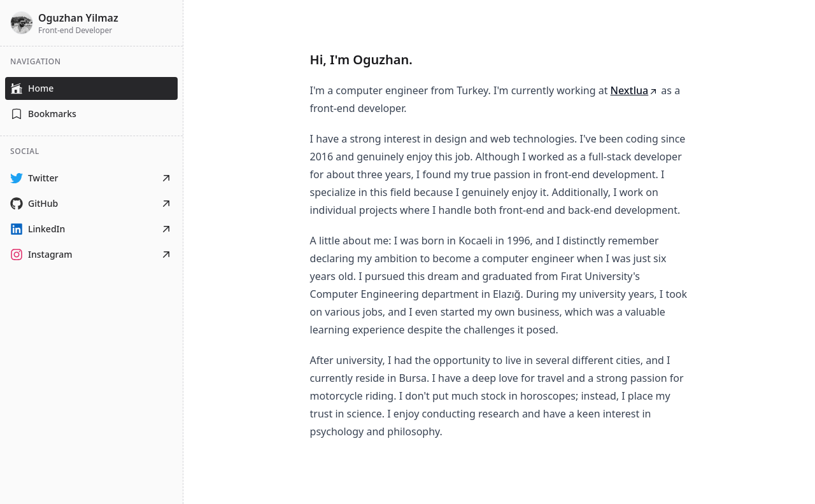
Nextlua (635, 90)
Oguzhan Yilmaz (78, 18)
